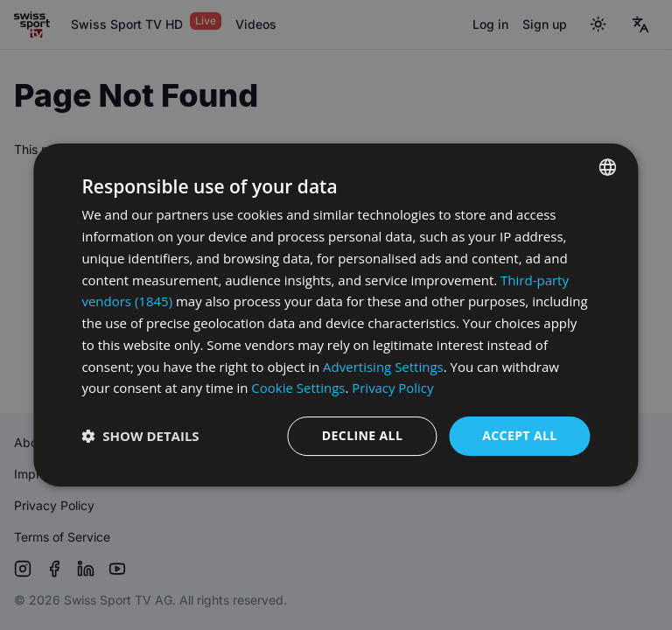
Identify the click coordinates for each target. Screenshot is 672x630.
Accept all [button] (519, 435)
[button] (140, 437)
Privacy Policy (393, 388)
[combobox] (608, 167)
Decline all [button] (362, 435)
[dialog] (336, 315)
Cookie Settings (298, 388)
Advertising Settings (383, 367)
